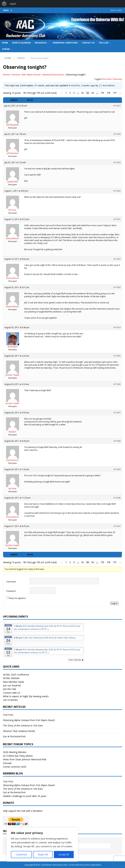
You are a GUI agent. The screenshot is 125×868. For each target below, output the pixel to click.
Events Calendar (21, 43)
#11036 (117, 384)
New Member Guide (14, 682)
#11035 (117, 356)
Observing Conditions (65, 43)
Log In (114, 603)
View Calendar (76, 660)
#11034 (117, 327)
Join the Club (10, 689)
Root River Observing (112, 79)
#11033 (117, 287)
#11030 (117, 191)
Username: (11, 582)
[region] (42, 844)
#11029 (117, 162)
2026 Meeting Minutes (15, 752)
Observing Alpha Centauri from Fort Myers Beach (29, 720)
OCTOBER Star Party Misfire (18, 756)
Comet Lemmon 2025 (15, 767)
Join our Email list (12, 685)
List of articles (10, 700)
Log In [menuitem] (13, 4)
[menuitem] (4, 4)
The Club (103, 43)
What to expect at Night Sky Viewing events (26, 696)
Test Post (8, 715)
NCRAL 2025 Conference (16, 675)
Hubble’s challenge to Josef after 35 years (25, 796)
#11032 (117, 259)
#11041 (117, 526)
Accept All (64, 854)
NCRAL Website (11, 678)
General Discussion (53, 75)
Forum (6, 49)
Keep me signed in (17, 598)
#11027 (117, 106)
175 (102, 93)
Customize (21, 854)
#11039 (117, 469)
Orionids (7, 763)
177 (115, 93)
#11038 (117, 441)
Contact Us (88, 43)
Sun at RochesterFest (14, 736)
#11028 (117, 134)
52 (83, 93)
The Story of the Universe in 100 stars (23, 725)
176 (108, 93)
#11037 (117, 413)
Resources (41, 43)
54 (93, 93)
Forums (16, 75)
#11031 (117, 219)
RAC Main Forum (31, 75)
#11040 (117, 498)
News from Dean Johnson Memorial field (25, 759)
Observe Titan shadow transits (19, 731)
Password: (11, 591)
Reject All (43, 854)
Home (5, 43)
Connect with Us (12, 693)
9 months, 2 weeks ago (82, 85)
